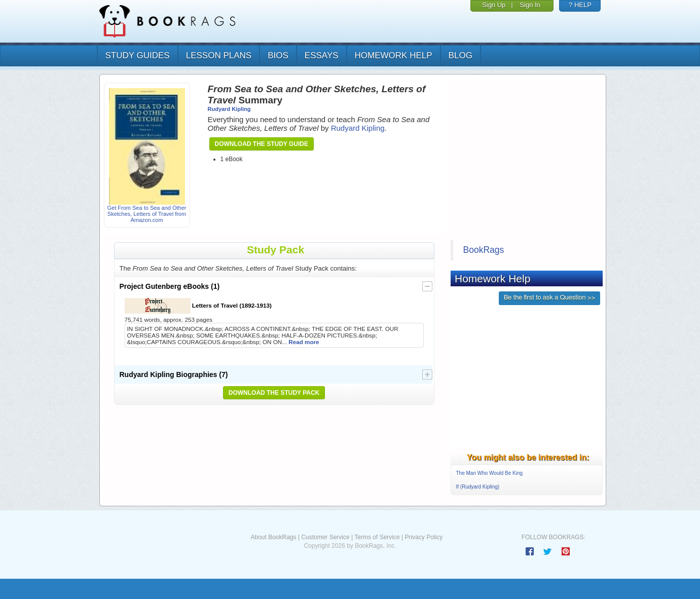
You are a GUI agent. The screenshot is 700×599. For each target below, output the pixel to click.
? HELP (580, 5)
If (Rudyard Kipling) (478, 487)
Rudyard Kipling (229, 109)
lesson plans (219, 55)
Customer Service (325, 537)
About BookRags (273, 537)
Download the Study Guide (262, 144)
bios (278, 55)
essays (322, 55)
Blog (460, 55)
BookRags (484, 250)
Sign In (530, 5)
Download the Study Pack (274, 393)
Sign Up (494, 5)
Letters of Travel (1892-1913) (198, 306)
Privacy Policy (423, 537)
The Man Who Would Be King (490, 473)
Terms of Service (377, 537)
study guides (138, 55)
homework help (394, 55)
